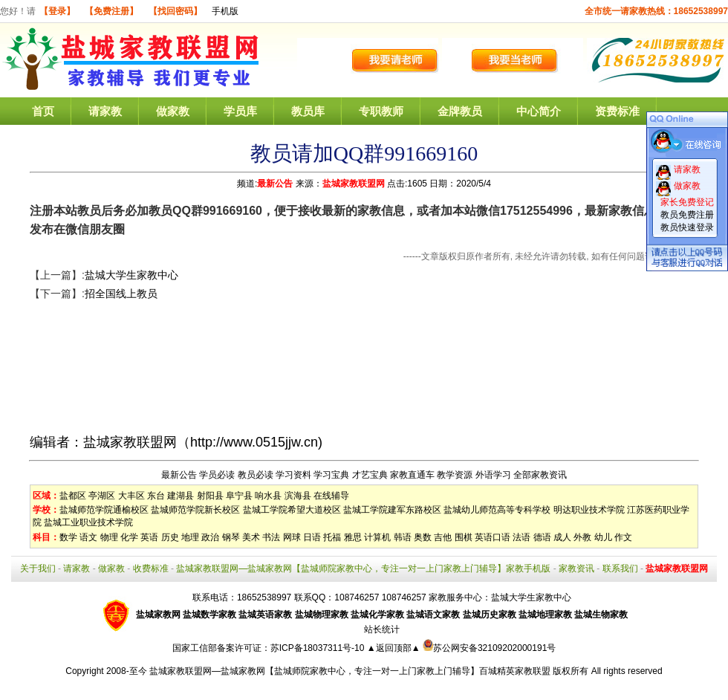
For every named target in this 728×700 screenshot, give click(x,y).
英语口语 (493, 537)
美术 (251, 537)
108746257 (404, 597)
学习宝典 (331, 475)
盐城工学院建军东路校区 (392, 510)
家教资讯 (576, 568)
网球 (292, 537)
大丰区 (131, 496)
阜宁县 (239, 496)
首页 (43, 111)
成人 (562, 537)
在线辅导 (331, 496)
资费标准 (617, 111)
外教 (582, 537)
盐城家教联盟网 (354, 184)
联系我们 (620, 568)
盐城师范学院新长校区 (195, 510)
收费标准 (151, 568)
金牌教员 (460, 111)
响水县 (268, 496)
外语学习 (493, 475)
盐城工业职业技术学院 (88, 522)
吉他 (443, 537)
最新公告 (275, 184)
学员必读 (217, 475)
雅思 (353, 537)
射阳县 (210, 496)
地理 (190, 537)
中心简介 (539, 111)
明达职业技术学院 (589, 510)
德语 (542, 537)
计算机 (377, 537)
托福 (332, 537)
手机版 (225, 11)
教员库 (308, 111)
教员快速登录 (687, 227)
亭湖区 (102, 496)
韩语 (403, 537)
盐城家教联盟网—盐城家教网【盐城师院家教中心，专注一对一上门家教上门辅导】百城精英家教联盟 (350, 671)
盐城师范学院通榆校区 (104, 510)
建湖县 (181, 496)
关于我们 (38, 568)
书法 (271, 537)
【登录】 (57, 11)
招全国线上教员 (121, 294)
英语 (149, 537)
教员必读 (256, 475)
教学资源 (455, 475)
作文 (623, 537)
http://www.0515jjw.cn (254, 442)
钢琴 (231, 537)
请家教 (105, 111)
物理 (109, 537)
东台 (156, 496)
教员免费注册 (687, 215)
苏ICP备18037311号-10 (319, 648)
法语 (521, 537)
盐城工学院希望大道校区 (292, 510)
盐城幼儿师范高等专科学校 (497, 510)
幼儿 (603, 537)
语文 (88, 537)
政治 (210, 537)
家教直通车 (412, 475)
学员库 (240, 111)
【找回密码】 (175, 11)
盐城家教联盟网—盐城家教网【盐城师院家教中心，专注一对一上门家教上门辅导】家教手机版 (363, 568)
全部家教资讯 (540, 475)
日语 (312, 537)
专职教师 (381, 111)
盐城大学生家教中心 (131, 275)
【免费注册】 (111, 11)
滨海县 (298, 496)
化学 (129, 537)
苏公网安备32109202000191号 (489, 648)
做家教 (173, 111)
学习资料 (293, 475)
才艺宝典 (370, 475)
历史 (170, 537)
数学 (68, 537)
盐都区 (73, 496)
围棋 (464, 537)
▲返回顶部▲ (394, 648)
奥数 (423, 537)
